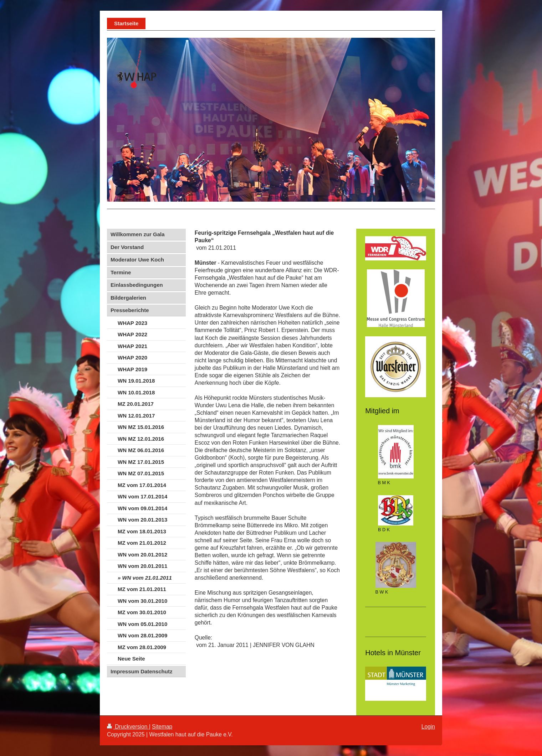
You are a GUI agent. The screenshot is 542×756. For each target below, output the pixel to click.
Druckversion (128, 727)
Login (428, 727)
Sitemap (162, 727)
